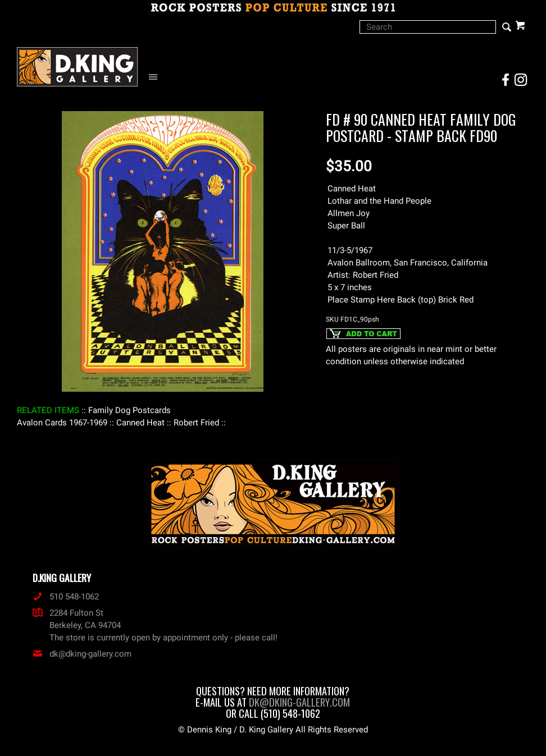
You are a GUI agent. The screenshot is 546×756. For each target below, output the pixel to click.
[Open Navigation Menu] (156, 77)
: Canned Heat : (140, 423)
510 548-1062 (66, 597)
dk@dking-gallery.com (82, 654)
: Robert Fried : (196, 423)
